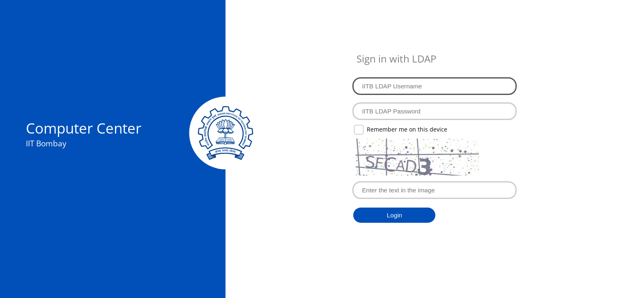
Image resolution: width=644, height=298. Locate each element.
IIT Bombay (46, 143)
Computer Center (84, 128)
